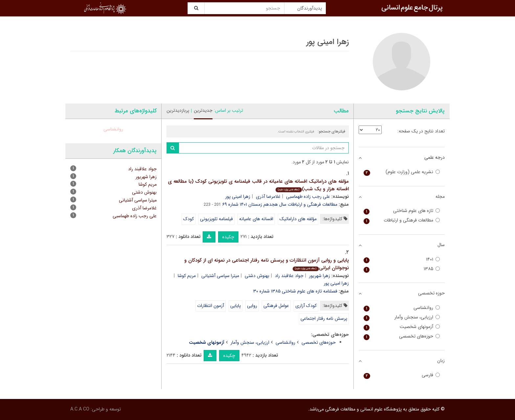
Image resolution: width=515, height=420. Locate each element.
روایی (252, 306)
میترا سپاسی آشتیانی (220, 276)
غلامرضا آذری (268, 197)
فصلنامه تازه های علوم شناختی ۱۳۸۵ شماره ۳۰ (295, 291)
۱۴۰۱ (402, 259)
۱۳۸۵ (402, 269)
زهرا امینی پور (238, 197)
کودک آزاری (306, 306)
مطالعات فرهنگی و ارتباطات (402, 220)
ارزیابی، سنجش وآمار (250, 342)
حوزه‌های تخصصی (319, 342)
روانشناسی (285, 342)
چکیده (228, 237)
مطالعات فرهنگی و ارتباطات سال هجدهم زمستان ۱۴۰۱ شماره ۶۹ (280, 204)
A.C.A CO (80, 409)
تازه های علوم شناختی (402, 211)
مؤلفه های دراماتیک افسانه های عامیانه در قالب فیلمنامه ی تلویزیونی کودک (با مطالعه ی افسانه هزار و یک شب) (258, 185)
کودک (189, 219)
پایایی (235, 306)
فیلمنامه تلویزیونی (216, 219)
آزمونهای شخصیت (402, 327)
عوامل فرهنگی (276, 306)
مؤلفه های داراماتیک (298, 219)
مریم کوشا (187, 276)
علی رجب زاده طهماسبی (308, 197)
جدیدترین (203, 110)
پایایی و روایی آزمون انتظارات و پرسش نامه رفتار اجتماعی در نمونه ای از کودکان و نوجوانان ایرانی (267, 264)
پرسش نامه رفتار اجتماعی (324, 318)
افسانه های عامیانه (256, 219)
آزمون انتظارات (211, 306)
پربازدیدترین (178, 110)
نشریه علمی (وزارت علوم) (402, 172)
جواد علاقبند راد (289, 276)
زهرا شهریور (320, 276)
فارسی (402, 375)
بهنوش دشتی (257, 276)
